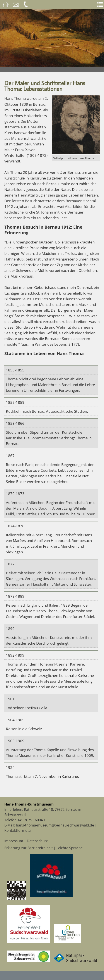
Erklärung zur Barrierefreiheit (29, 848)
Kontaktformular (18, 830)
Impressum (14, 841)
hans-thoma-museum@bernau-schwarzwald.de (55, 825)
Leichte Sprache (70, 848)
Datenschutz (37, 841)
